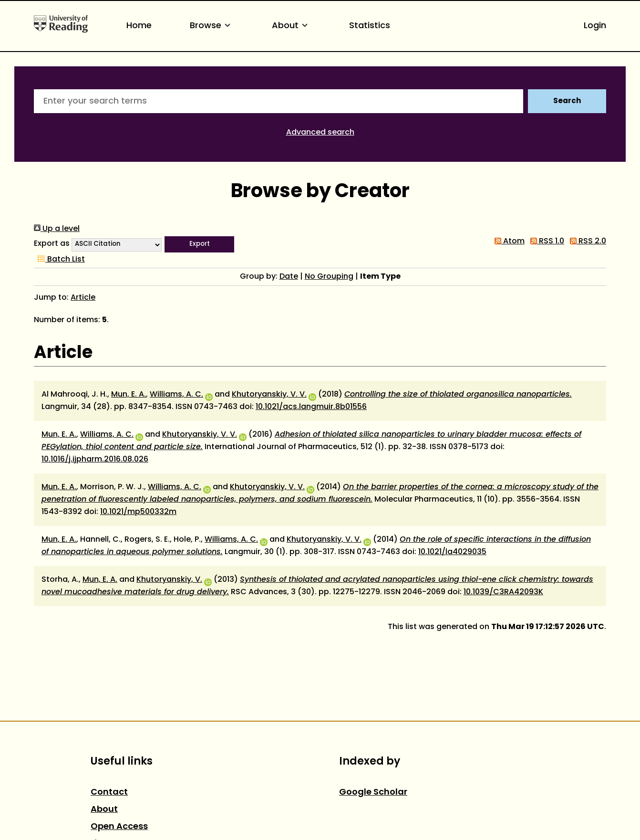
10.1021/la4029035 (452, 552)
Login (595, 26)
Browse (212, 26)
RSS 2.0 (586, 241)
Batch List (59, 260)
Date (289, 277)
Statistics (370, 26)
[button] (199, 244)
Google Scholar (373, 793)
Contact (109, 793)
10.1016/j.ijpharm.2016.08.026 (95, 460)
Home (139, 26)
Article (83, 298)
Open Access (119, 827)
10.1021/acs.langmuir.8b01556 (311, 407)
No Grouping (329, 277)
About (291, 26)
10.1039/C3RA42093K (503, 592)
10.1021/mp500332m (138, 512)
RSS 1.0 (545, 241)
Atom (508, 241)
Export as (52, 244)
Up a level (57, 229)
